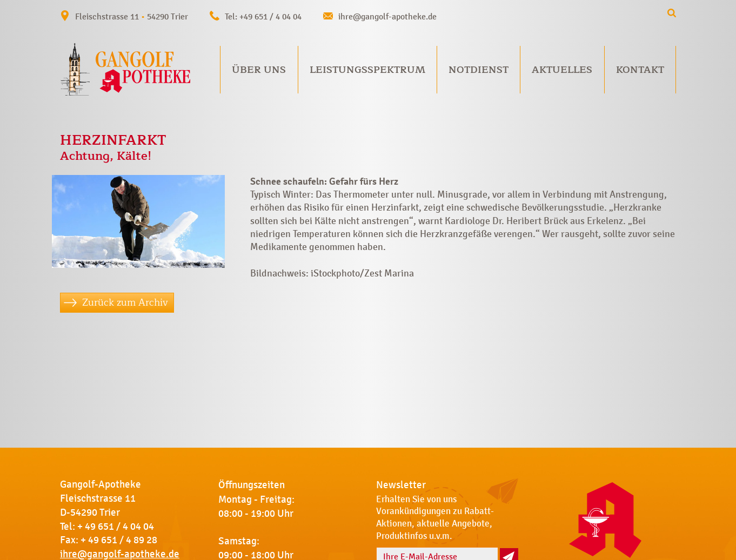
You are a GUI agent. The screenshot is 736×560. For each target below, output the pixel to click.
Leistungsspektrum (367, 70)
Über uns (259, 70)
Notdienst (479, 70)
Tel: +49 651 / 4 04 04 (263, 16)
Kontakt (640, 70)
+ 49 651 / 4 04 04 (116, 527)
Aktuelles (562, 70)
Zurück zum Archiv (125, 302)
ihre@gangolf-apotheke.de (387, 16)
